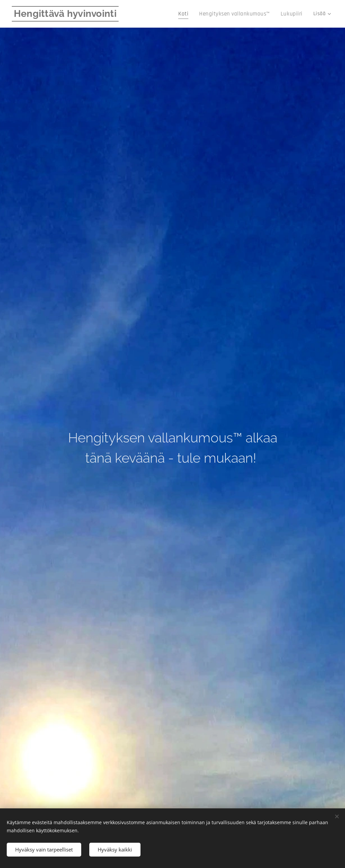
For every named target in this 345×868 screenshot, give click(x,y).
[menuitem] (192, 14)
